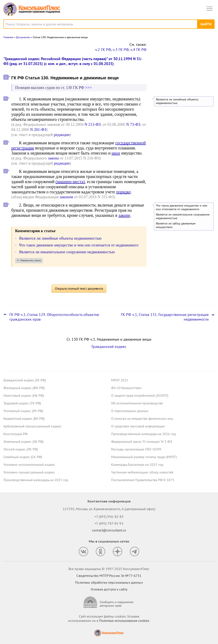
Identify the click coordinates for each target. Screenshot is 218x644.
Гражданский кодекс (109, 347)
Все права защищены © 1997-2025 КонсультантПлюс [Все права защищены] (109, 569)
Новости (170, 47)
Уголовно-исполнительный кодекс (29, 465)
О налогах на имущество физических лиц (142, 418)
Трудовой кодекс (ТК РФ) (22, 403)
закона (53, 158)
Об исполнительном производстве (137, 403)
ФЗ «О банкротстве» (126, 388)
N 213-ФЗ (93, 124)
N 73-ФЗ (133, 124)
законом (66, 197)
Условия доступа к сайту (109, 589)
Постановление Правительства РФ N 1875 (143, 480)
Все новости (164, 76)
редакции (62, 135)
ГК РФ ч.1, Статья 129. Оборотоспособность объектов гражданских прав (54, 317)
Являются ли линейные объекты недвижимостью (177, 101)
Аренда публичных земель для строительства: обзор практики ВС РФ (182, 65)
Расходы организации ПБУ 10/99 (136, 449)
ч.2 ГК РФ (103, 50)
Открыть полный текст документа (79, 288)
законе (124, 215)
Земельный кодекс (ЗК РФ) (23, 441)
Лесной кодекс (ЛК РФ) (21, 449)
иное (116, 153)
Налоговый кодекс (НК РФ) (24, 395)
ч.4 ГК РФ (138, 50)
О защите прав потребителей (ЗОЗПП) (140, 395)
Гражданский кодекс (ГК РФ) (25, 380)
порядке (123, 192)
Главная (8, 37)
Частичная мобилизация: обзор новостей (142, 472)
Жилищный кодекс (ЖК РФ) (24, 388)
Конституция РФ (15, 434)
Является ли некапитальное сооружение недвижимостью (183, 216)
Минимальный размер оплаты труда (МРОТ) (144, 457)
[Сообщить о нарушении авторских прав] (109, 602)
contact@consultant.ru (109, 530)
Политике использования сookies (124, 621)
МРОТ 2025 (120, 380)
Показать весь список (31, 260)
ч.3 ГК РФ (121, 50)
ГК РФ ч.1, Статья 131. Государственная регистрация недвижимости (165, 317)
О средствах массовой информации (138, 426)
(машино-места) (70, 182)
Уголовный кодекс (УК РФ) (23, 411)
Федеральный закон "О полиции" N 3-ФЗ (142, 441)
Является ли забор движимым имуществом (176, 225)
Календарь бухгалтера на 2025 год (137, 465)
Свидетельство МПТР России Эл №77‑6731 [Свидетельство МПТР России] (109, 576)
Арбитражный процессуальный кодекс (32, 426)
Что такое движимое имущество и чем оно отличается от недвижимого (181, 207)
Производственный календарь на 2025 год (36, 480)
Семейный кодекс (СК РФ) (23, 457)
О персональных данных (130, 411)
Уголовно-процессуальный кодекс (29, 472)
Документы (23, 37)
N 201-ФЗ (38, 130)
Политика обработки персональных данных (109, 582)
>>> (88, 88)
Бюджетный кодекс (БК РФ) (24, 418)
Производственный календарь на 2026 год (143, 434)
